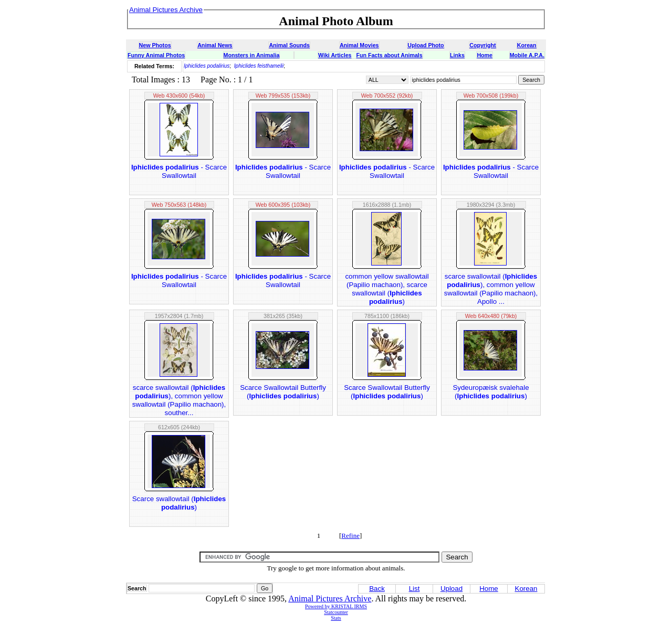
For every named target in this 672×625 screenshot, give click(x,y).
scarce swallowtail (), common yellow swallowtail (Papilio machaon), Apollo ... (491, 289)
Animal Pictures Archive (330, 598)
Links (457, 55)
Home (485, 55)
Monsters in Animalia (252, 55)
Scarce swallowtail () (179, 503)
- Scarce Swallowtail (179, 171)
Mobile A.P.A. (527, 55)
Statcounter (336, 612)
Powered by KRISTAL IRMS (336, 606)
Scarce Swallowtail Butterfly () (283, 392)
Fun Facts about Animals (389, 55)
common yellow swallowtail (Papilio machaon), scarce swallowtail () (387, 289)
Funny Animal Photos (156, 55)
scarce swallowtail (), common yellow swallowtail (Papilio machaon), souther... (179, 400)
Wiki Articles (335, 55)
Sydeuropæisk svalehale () (491, 392)
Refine (350, 536)
